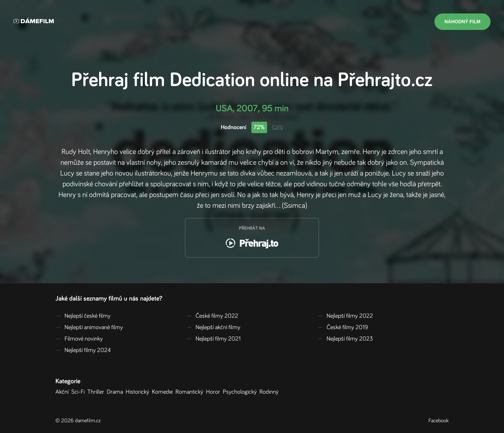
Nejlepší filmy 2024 (83, 350)
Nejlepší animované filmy (89, 327)
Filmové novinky (79, 339)
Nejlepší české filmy (83, 316)
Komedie (164, 392)
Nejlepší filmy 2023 (345, 339)
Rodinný (270, 392)
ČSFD (278, 127)
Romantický (191, 392)
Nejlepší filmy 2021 (214, 339)
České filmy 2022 (212, 316)
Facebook (438, 421)
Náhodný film (463, 22)
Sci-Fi (79, 392)
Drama (116, 392)
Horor (214, 392)
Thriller (97, 392)
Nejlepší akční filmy (213, 327)
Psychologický (241, 392)
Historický (139, 392)
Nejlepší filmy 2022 (345, 316)
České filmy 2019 (343, 327)
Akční (63, 392)
